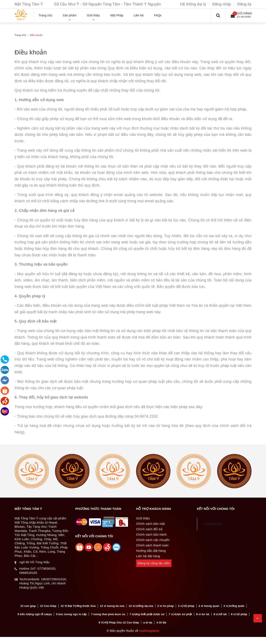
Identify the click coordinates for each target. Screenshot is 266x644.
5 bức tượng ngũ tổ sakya (35, 614)
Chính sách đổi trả (149, 529)
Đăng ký (244, 4)
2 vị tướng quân (234, 606)
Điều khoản (31, 52)
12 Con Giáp (48, 606)
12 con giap (28, 606)
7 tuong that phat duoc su (108, 614)
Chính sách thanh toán (152, 545)
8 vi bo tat (203, 614)
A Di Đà (161, 623)
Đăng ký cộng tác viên (154, 563)
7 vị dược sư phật (180, 614)
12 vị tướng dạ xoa (141, 606)
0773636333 (46, 569)
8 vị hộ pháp (239, 614)
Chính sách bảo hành (151, 534)
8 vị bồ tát (220, 614)
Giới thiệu (143, 518)
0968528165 (28, 573)
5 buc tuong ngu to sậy (71, 614)
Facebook (213, 524)
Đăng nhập (222, 4)
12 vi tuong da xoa (112, 606)
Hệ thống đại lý (193, 4)
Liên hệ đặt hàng (148, 556)
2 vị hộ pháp (186, 606)
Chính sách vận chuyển (153, 540)
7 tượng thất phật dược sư (147, 614)
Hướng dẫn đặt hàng (151, 551)
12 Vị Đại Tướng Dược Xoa (78, 606)
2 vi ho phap (166, 606)
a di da (148, 623)
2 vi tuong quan (209, 606)
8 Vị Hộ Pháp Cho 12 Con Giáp (119, 623)
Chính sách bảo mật (150, 524)
